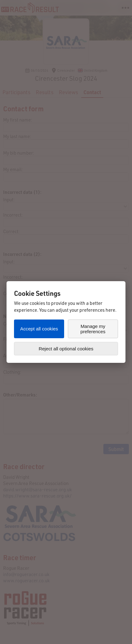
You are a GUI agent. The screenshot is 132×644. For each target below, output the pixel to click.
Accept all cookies (39, 329)
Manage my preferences (93, 329)
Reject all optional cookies (66, 349)
